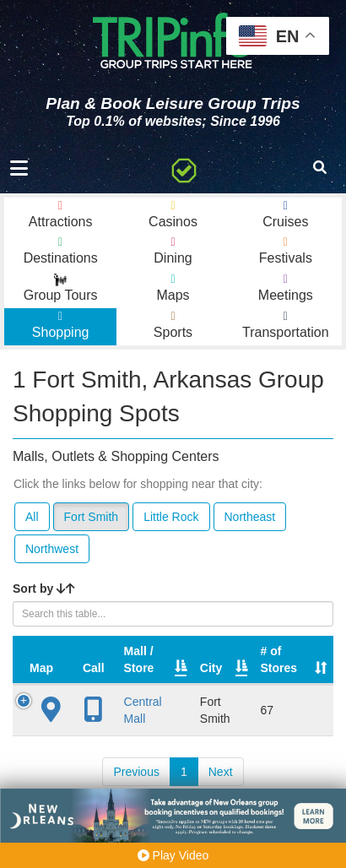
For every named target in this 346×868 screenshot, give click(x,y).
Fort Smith (92, 517)
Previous (136, 772)
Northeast (250, 517)
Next (221, 772)
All (32, 517)
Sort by (44, 589)
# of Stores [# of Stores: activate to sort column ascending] (279, 659)
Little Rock (171, 517)
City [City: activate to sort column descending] (211, 668)
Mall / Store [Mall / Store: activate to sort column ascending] (139, 659)
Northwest (52, 549)
